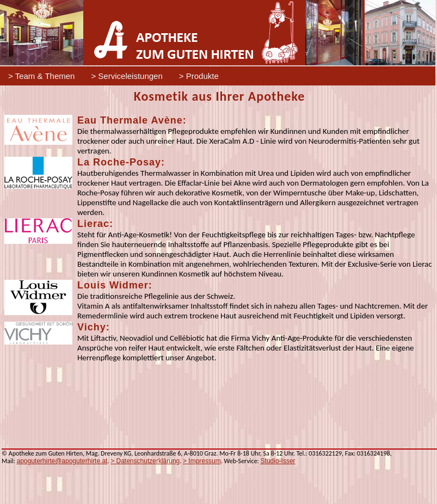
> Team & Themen (41, 76)
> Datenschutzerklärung (145, 461)
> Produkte (199, 76)
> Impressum (202, 461)
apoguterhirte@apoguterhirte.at (62, 461)
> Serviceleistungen (127, 76)
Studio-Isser (278, 461)
